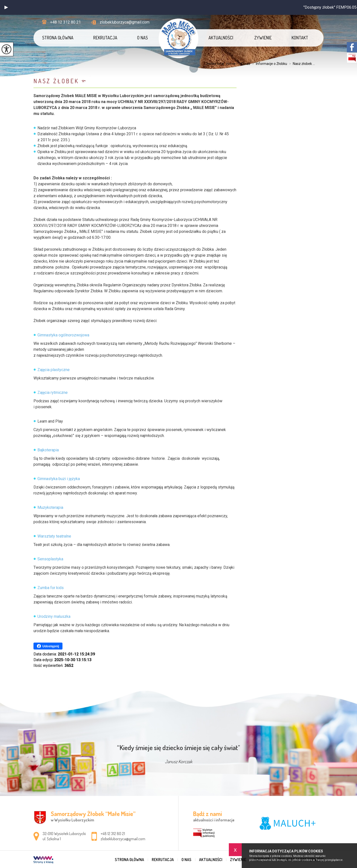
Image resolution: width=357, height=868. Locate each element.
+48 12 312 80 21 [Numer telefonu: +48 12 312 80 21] (113, 834)
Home (231, 64)
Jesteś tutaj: (216, 64)
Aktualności (221, 38)
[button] (6, 7)
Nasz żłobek (56, 81)
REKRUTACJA (105, 38)
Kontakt (300, 38)
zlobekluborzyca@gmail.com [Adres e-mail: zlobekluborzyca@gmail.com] (123, 839)
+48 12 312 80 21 (61, 22)
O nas (142, 38)
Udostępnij (48, 646)
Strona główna (58, 38)
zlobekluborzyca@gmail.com (120, 22)
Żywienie (263, 38)
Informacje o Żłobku (269, 64)
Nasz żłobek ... (301, 64)
